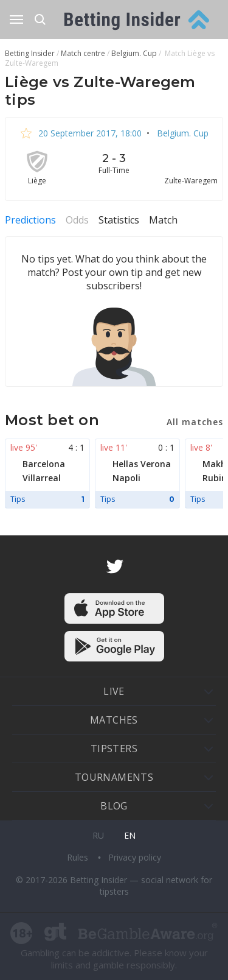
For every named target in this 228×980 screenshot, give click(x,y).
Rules (79, 857)
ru (98, 835)
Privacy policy (135, 857)
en (130, 835)
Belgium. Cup (181, 133)
